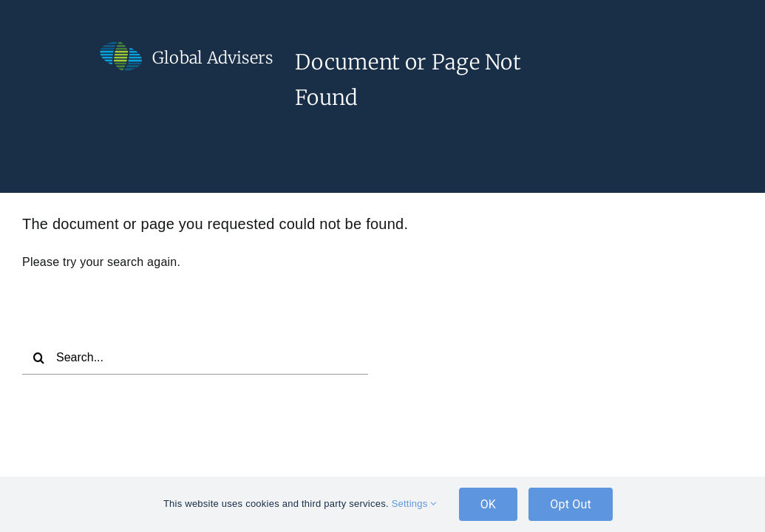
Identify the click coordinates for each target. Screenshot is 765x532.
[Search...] (195, 358)
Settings (414, 504)
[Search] (39, 358)
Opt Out (571, 504)
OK (489, 504)
